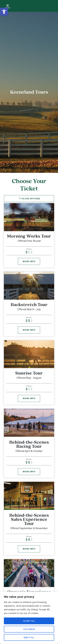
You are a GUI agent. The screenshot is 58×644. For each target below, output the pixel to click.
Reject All (29, 637)
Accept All (29, 621)
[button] (4, 12)
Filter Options (31, 199)
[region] (29, 618)
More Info (29, 261)
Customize (29, 629)
